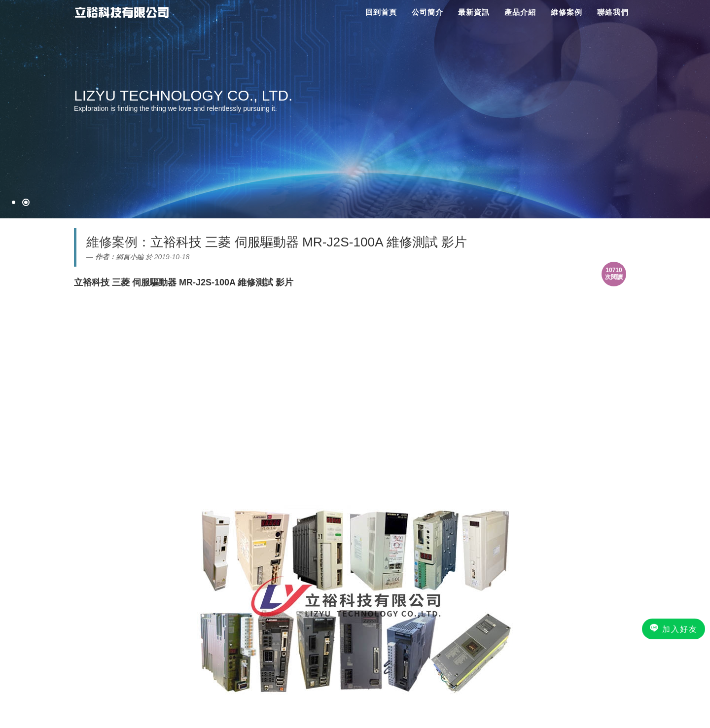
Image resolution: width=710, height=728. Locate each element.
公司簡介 (427, 12)
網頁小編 (130, 257)
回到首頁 (381, 12)
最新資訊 (474, 12)
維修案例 (567, 12)
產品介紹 (520, 12)
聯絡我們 (613, 12)
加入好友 (674, 628)
